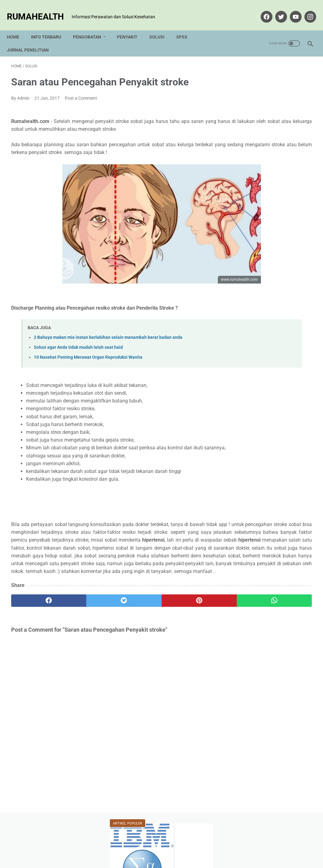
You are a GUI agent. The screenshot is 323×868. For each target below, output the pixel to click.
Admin (273, 542)
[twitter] (276, 10)
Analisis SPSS (256, 356)
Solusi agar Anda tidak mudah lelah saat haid (78, 341)
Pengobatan (91, 26)
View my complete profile (273, 575)
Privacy (159, 845)
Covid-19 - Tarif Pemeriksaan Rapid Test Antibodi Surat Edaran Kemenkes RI (271, 188)
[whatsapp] (187, 634)
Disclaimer (182, 845)
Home (17, 26)
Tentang (137, 845)
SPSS (186, 26)
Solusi (161, 26)
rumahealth (40, 10)
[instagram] (305, 10)
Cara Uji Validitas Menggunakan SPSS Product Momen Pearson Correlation (271, 120)
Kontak (116, 845)
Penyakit (132, 26)
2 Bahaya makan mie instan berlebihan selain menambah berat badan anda (108, 331)
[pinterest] (137, 634)
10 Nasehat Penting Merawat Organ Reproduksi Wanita (88, 351)
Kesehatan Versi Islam (265, 389)
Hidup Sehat (254, 367)
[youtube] (291, 10)
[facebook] (261, 10)
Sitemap (206, 845)
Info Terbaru (50, 26)
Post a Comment (81, 92)
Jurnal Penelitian (32, 39)
